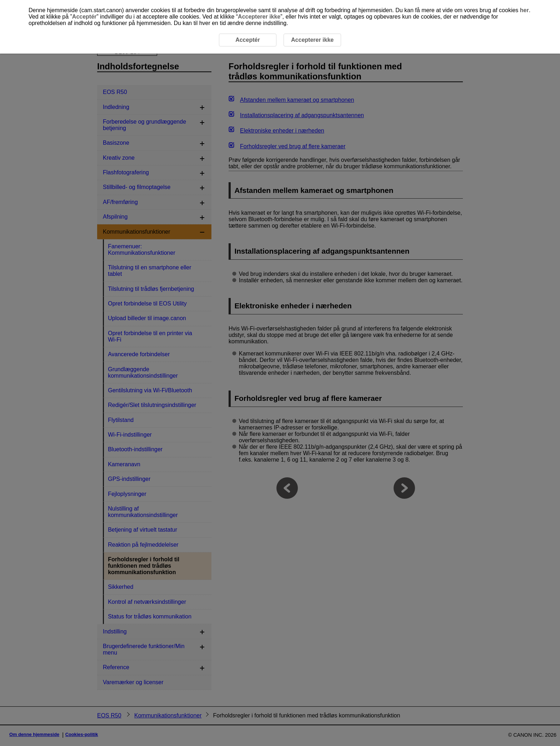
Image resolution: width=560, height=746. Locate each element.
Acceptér (84, 17)
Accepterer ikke (259, 17)
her (524, 10)
